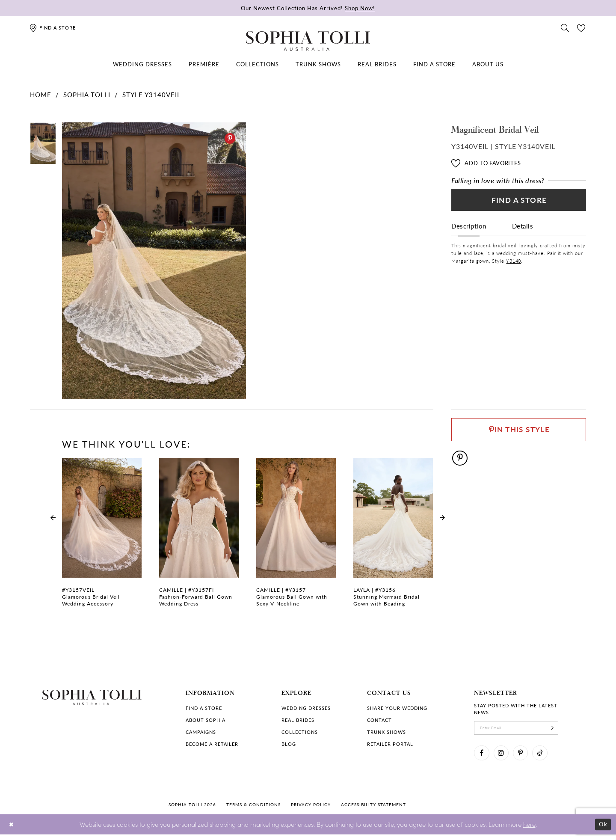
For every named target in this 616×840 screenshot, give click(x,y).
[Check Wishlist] (581, 27)
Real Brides (298, 720)
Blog (289, 744)
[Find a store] (52, 28)
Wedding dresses (306, 708)
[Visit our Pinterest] (527, 757)
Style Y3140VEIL (152, 94)
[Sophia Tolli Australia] (308, 41)
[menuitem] (142, 64)
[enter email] (524, 729)
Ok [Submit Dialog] (602, 830)
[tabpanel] (152, 261)
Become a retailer (212, 744)
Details (523, 231)
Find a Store (519, 203)
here (529, 830)
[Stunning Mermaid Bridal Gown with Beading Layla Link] (393, 537)
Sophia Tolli (87, 94)
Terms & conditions (253, 810)
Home (41, 94)
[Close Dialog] (13, 830)
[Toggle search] (565, 27)
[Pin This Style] (519, 432)
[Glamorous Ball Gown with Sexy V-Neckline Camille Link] (296, 537)
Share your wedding (397, 708)
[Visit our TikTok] (550, 757)
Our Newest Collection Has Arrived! (308, 8)
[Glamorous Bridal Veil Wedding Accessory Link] (102, 537)
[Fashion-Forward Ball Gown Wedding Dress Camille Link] (199, 537)
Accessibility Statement (373, 810)
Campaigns (201, 732)
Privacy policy (311, 810)
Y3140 (514, 266)
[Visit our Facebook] (483, 757)
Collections (300, 732)
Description (469, 231)
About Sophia (206, 720)
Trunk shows (386, 732)
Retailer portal (390, 744)
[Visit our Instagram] (505, 757)
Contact (379, 720)
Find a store (204, 708)
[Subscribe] (567, 729)
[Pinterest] (230, 138)
